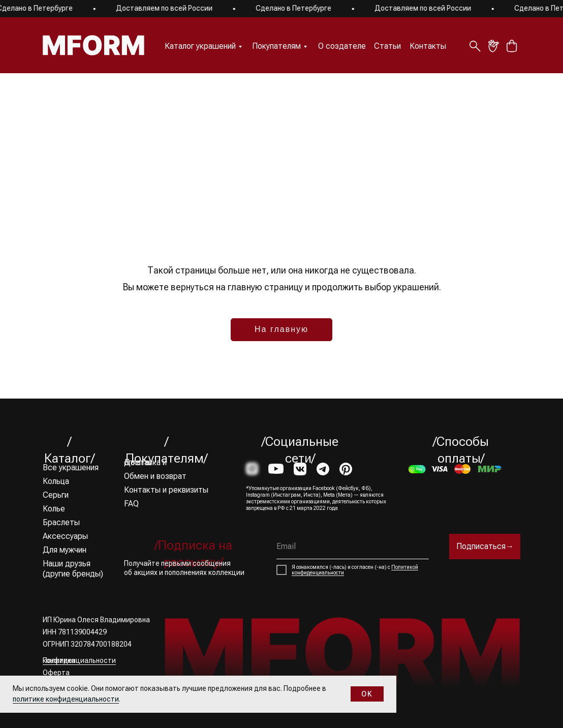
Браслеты (61, 522)
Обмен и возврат (155, 476)
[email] (353, 547)
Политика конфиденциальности (79, 660)
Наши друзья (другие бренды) (73, 569)
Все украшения (71, 467)
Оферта (56, 673)
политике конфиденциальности (66, 699)
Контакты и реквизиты (166, 490)
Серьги (56, 495)
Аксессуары (65, 536)
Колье (54, 509)
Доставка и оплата (145, 462)
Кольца (56, 481)
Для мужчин (65, 550)
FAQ (131, 504)
